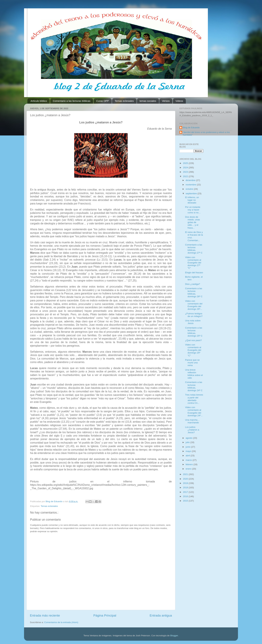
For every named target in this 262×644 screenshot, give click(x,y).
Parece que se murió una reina (192, 363)
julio (188, 442)
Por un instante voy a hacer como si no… (193, 210)
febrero (190, 464)
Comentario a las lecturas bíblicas (72, 101)
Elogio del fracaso (194, 273)
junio (188, 447)
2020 (186, 479)
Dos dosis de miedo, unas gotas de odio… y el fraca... (193, 222)
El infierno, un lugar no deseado (192, 200)
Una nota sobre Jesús (193, 322)
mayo (189, 451)
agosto (189, 438)
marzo (189, 460)
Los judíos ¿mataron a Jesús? (192, 430)
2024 (186, 168)
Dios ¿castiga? (193, 284)
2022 (186, 176)
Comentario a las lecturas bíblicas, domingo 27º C (194, 249)
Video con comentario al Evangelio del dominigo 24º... (194, 411)
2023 (186, 172)
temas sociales (148, 101)
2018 (186, 488)
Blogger (174, 636)
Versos (166, 101)
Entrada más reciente (45, 615)
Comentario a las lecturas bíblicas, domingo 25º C (194, 332)
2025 (186, 163)
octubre (190, 189)
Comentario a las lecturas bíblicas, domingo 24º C (194, 386)
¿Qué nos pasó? (193, 340)
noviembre (191, 185)
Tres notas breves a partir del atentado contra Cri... (194, 399)
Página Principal (105, 615)
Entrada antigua (161, 615)
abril (188, 456)
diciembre (191, 180)
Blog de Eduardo (191, 128)
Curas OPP (103, 101)
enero (189, 469)
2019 (186, 483)
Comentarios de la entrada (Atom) (61, 622)
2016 (186, 496)
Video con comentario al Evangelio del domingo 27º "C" (193, 263)
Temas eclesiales (124, 101)
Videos (179, 101)
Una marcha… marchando (192, 421)
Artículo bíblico (39, 101)
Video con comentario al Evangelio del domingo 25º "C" (193, 350)
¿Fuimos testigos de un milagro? (194, 315)
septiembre (192, 193)
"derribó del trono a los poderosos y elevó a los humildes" (206, 134)
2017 (186, 492)
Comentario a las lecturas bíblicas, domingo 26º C (194, 293)
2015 (186, 501)
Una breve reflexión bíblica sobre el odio (194, 374)
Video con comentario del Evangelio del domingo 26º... (194, 305)
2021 (186, 474)
